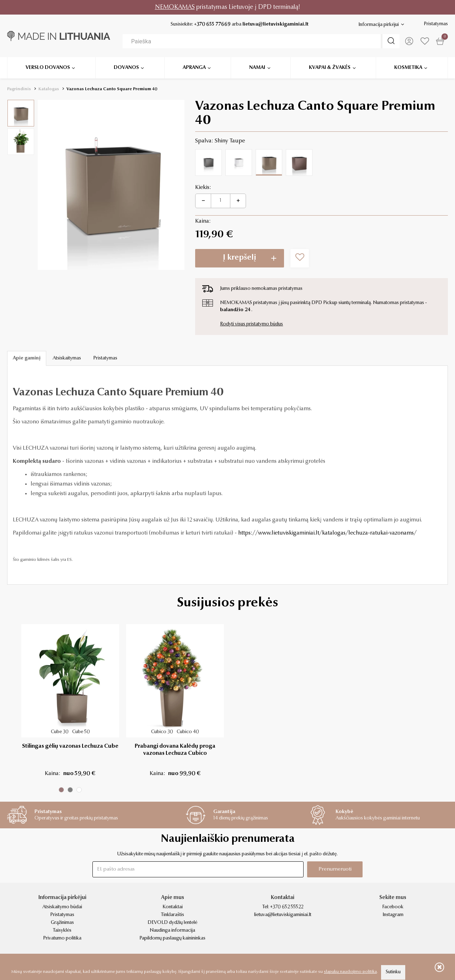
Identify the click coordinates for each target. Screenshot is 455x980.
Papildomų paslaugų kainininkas (172, 938)
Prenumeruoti (335, 869)
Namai (257, 67)
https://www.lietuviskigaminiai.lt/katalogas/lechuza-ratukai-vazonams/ (327, 533)
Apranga (194, 67)
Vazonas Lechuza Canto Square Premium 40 (112, 89)
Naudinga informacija (172, 931)
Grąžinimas (62, 923)
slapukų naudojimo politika (350, 972)
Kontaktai (173, 907)
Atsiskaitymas (67, 358)
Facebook (393, 907)
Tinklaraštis (173, 915)
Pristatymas (436, 24)
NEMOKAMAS (175, 7)
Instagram (393, 915)
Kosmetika (408, 67)
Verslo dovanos (48, 67)
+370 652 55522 (287, 907)
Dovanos (126, 67)
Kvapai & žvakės (330, 67)
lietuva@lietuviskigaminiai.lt (275, 25)
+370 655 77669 (212, 25)
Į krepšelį (240, 258)
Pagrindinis (19, 89)
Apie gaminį (27, 358)
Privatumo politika (62, 938)
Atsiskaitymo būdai (62, 907)
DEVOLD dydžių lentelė (172, 923)
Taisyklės (62, 931)
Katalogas (49, 89)
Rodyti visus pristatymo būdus (251, 324)
